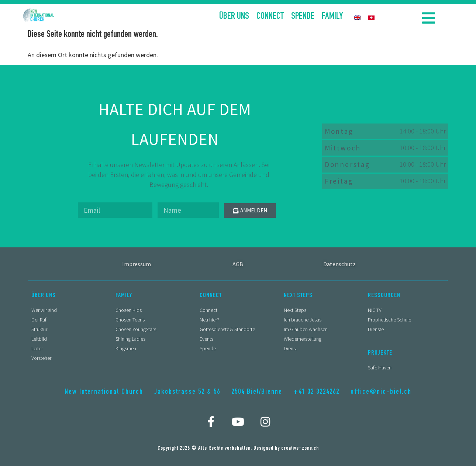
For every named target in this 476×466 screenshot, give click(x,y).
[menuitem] (357, 17)
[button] (429, 18)
